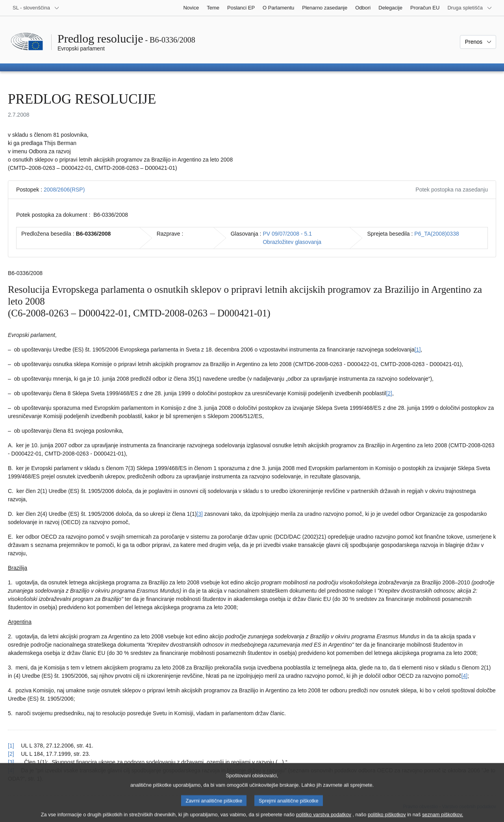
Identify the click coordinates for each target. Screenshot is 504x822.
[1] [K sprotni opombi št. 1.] (418, 350)
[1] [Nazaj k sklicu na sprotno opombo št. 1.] (11, 746)
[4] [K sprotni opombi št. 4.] (465, 676)
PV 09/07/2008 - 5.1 (287, 234)
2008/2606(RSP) (64, 190)
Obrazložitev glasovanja (292, 242)
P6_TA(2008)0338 (436, 234)
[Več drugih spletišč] (470, 8)
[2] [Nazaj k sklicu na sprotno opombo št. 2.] (11, 754)
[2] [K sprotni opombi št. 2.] (389, 393)
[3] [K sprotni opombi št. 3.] (200, 514)
